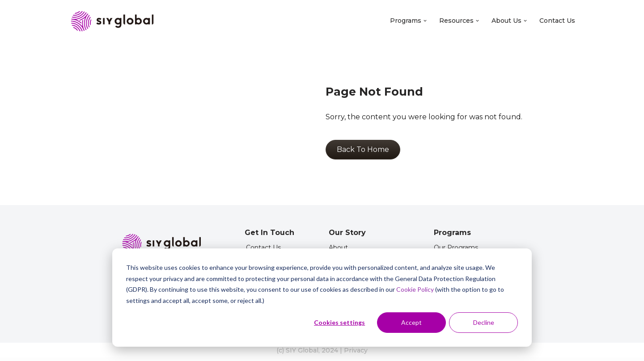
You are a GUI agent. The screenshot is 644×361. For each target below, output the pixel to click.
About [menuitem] (338, 248)
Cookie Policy (415, 289)
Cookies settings (339, 322)
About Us (509, 21)
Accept (411, 322)
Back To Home (363, 149)
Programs (408, 21)
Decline (484, 322)
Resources (459, 21)
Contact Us (557, 21)
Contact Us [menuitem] (263, 248)
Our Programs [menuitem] (456, 248)
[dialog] (322, 298)
